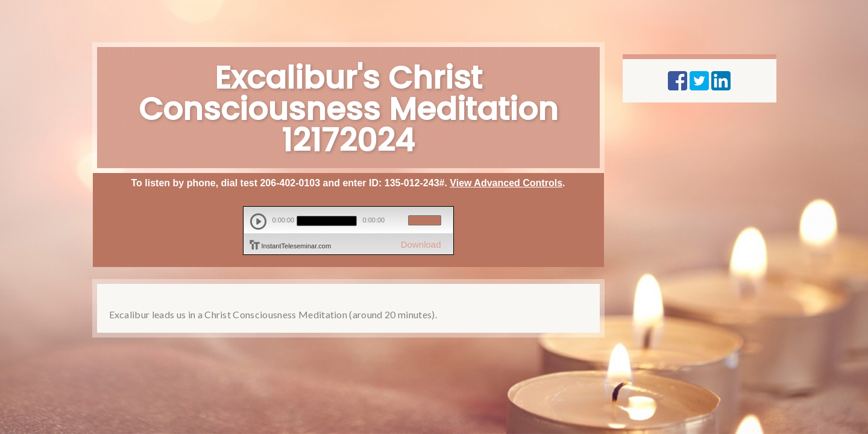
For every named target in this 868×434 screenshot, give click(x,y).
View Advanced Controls (506, 183)
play (258, 222)
